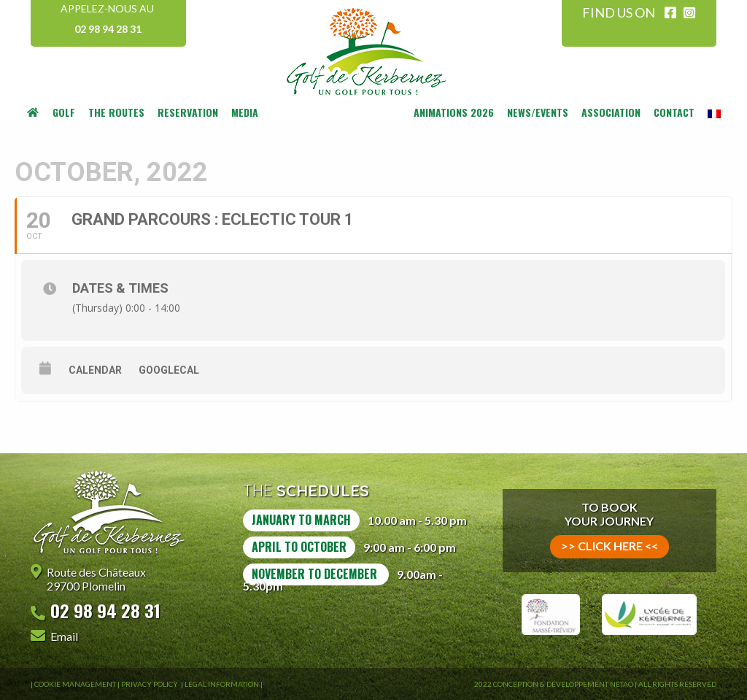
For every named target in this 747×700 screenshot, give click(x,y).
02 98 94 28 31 (108, 29)
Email (64, 636)
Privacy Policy (150, 684)
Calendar (95, 370)
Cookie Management (75, 684)
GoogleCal (169, 370)
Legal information (222, 684)
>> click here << (609, 546)
